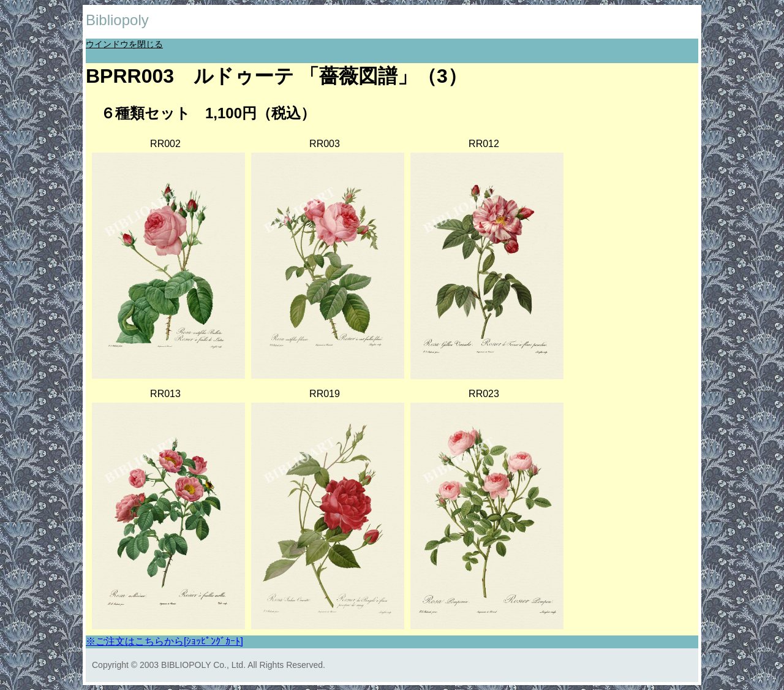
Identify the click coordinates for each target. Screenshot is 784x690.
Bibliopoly (117, 20)
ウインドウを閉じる (124, 44)
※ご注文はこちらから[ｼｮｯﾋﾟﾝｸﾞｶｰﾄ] (164, 641)
